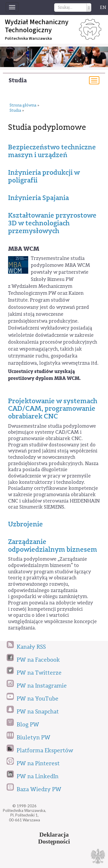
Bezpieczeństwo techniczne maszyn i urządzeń (52, 151)
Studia (18, 80)
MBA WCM (24, 249)
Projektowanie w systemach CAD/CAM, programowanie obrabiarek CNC (53, 409)
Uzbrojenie (25, 524)
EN (103, 7)
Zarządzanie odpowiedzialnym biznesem (53, 546)
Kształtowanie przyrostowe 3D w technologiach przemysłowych (52, 223)
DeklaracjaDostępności (54, 838)
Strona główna (23, 105)
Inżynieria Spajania (38, 198)
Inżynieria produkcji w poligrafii (44, 176)
